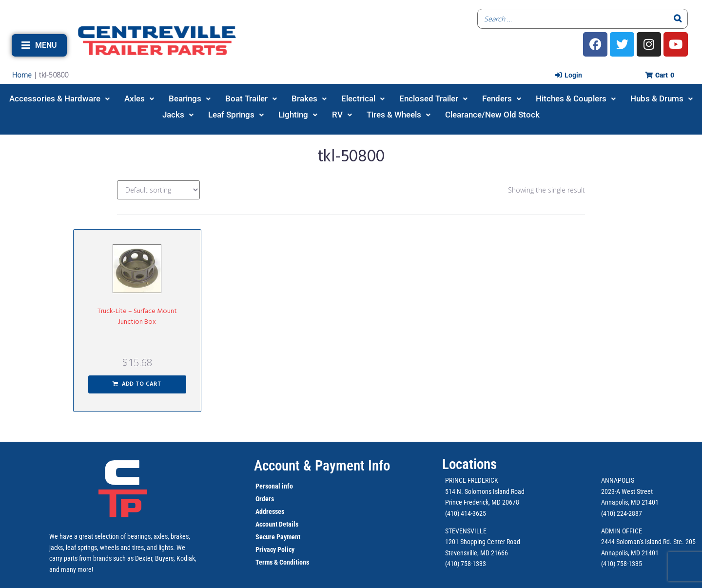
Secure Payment (278, 537)
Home (22, 75)
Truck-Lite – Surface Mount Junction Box (137, 317)
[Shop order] (158, 190)
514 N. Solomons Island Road (485, 491)
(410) (608, 564)
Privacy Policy (275, 549)
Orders (265, 499)
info (287, 486)
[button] (39, 45)
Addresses (270, 511)
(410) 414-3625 (466, 513)
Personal (268, 486)
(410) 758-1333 (466, 564)
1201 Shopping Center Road (483, 542)
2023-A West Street (627, 491)
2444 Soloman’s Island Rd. (636, 542)
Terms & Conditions (282, 562)
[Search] (678, 19)
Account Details (277, 524)
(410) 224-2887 (622, 513)
